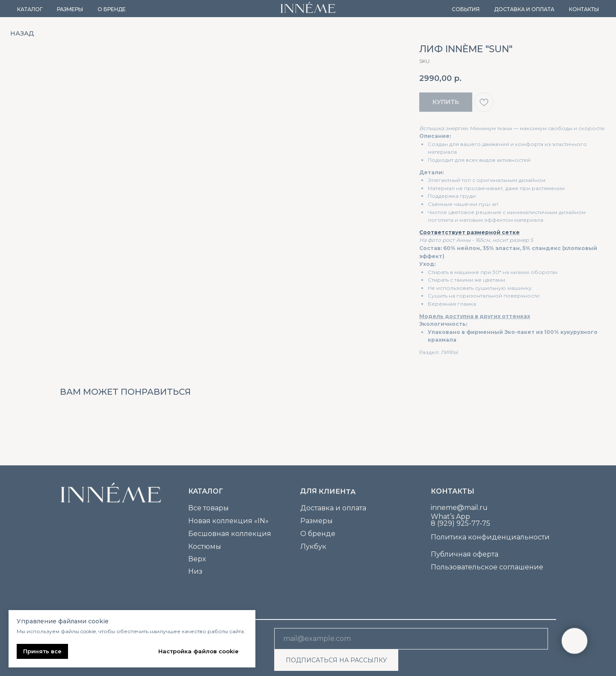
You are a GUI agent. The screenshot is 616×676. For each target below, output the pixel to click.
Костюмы (205, 546)
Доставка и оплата (524, 9)
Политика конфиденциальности (490, 537)
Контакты (584, 9)
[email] (411, 639)
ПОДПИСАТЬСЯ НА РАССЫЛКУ (336, 660)
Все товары (209, 508)
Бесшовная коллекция (230, 534)
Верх (197, 559)
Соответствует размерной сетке (469, 232)
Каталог (30, 9)
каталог (206, 491)
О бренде (112, 9)
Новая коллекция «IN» (228, 521)
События (466, 9)
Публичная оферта (465, 554)
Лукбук (313, 546)
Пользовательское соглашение (487, 567)
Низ (195, 571)
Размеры (70, 9)
